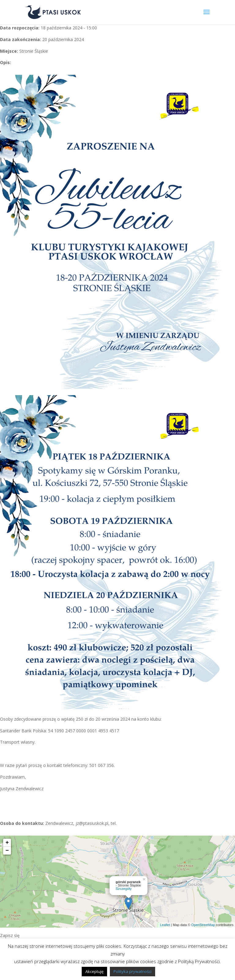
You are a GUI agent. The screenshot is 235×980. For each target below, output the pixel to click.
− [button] (7, 851)
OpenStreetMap (203, 925)
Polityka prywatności (132, 971)
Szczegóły (124, 889)
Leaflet (165, 925)
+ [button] (7, 843)
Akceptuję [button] (94, 971)
